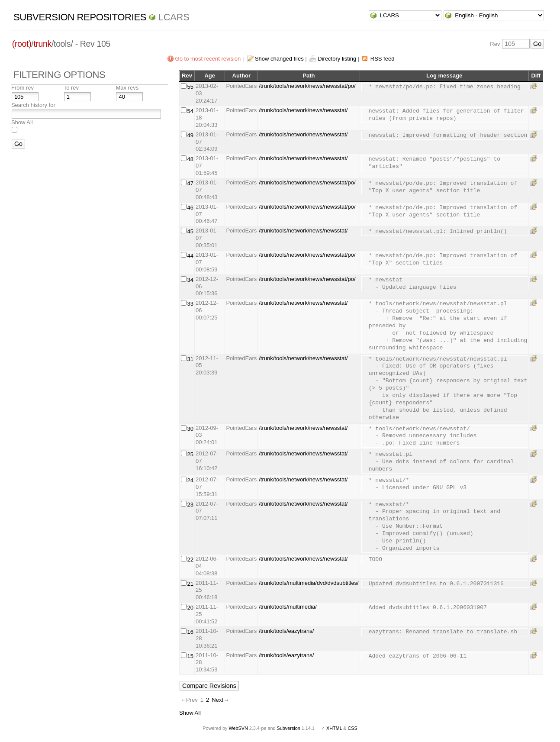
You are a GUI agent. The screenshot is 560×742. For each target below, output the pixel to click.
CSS (353, 728)
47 (190, 183)
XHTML (334, 728)
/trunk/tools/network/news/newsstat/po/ (307, 86)
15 (190, 656)
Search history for (33, 105)
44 (190, 256)
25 (190, 454)
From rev (23, 88)
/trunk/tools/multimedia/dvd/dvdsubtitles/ (309, 583)
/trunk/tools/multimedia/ (288, 607)
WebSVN (238, 728)
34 (190, 280)
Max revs (127, 88)
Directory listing (337, 59)
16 (190, 632)
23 (190, 505)
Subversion (289, 728)
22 (190, 560)
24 (190, 480)
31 (190, 359)
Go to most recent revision (208, 59)
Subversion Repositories (80, 17)
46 (190, 208)
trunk (42, 44)
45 (190, 231)
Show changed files (279, 59)
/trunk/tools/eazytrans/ (286, 631)
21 (190, 584)
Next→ (220, 700)
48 (190, 159)
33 (190, 304)
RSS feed (383, 59)
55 (190, 87)
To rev (71, 88)
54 (190, 111)
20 (190, 608)
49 (190, 135)
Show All (22, 122)
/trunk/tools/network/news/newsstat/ (303, 110)
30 (190, 429)
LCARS (174, 17)
